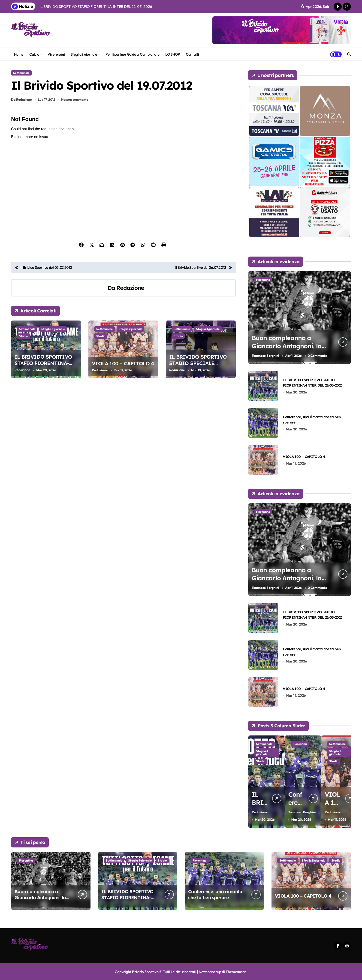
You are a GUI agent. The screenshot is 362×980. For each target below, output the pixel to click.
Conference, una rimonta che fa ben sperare (215, 894)
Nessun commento (75, 100)
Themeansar (236, 972)
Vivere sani (56, 54)
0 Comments (317, 356)
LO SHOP (173, 54)
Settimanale (21, 73)
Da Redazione (21, 100)
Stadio (23, 336)
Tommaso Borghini (265, 356)
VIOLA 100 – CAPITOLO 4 (123, 363)
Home (19, 54)
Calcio (36, 54)
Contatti (192, 54)
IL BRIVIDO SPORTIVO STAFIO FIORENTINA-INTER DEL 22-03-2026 (43, 364)
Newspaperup (210, 972)
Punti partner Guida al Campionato (132, 54)
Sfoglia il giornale (85, 54)
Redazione (130, 288)
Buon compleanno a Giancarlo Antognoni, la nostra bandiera (287, 346)
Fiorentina (263, 280)
